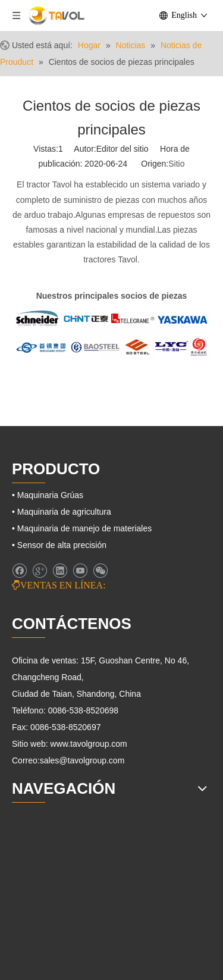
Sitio (176, 164)
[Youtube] (80, 571)
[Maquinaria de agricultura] (64, 872)
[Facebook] (19, 571)
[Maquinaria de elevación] (62, 965)
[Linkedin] (60, 571)
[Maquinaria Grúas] (50, 916)
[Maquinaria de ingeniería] (62, 943)
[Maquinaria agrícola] (39, 841)
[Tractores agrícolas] (52, 894)
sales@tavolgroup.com (82, 760)
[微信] (100, 571)
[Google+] (40, 571)
